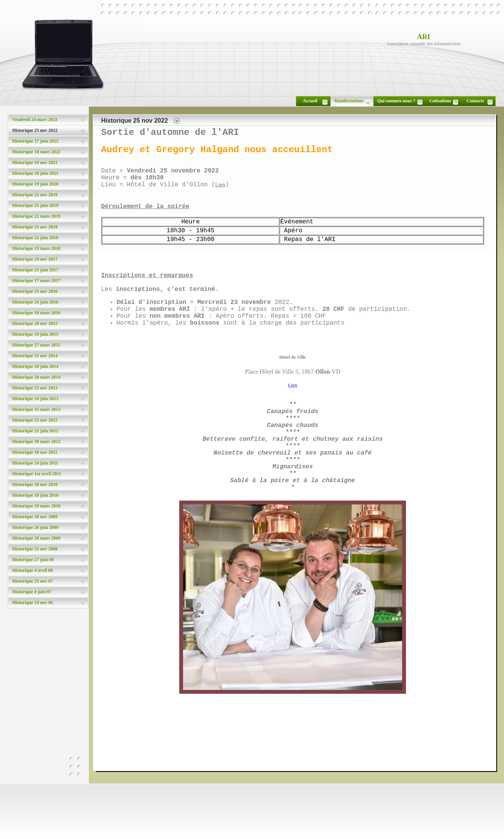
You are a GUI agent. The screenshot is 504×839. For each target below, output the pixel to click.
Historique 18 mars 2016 (36, 313)
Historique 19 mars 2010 (36, 506)
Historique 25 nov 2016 (35, 291)
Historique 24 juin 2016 (35, 302)
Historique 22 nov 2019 (35, 195)
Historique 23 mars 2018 (36, 248)
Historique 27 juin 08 (33, 560)
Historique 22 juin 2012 (35, 431)
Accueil (310, 101)
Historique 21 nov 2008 (35, 549)
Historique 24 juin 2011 (35, 463)
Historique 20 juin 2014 (35, 366)
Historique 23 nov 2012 (35, 420)
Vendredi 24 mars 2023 (35, 120)
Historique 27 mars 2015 (36, 345)
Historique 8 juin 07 (32, 592)
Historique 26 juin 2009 (35, 527)
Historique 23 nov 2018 (35, 227)
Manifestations (349, 101)
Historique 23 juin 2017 (35, 270)
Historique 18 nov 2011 (35, 452)
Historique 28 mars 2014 (36, 377)
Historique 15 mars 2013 (36, 409)
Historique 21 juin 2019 (35, 205)
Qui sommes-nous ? (396, 101)
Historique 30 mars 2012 (36, 442)
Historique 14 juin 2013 (35, 399)
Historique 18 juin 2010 (35, 495)
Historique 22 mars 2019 (36, 216)
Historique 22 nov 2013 (35, 388)
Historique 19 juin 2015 (35, 334)
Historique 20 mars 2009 (36, 538)
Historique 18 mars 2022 (36, 152)
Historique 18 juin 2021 (35, 173)
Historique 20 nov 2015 (35, 323)
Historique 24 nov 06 (33, 603)
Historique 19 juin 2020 (35, 184)
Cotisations (440, 101)
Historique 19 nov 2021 (35, 163)
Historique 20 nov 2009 (35, 517)
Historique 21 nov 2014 (35, 356)
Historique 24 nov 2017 (35, 259)
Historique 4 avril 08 (33, 570)
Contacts (475, 101)
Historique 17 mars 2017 (36, 281)
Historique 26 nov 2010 (35, 484)
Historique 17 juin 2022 (35, 141)
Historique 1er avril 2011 (37, 474)
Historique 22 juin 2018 (35, 238)
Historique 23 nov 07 (33, 581)
